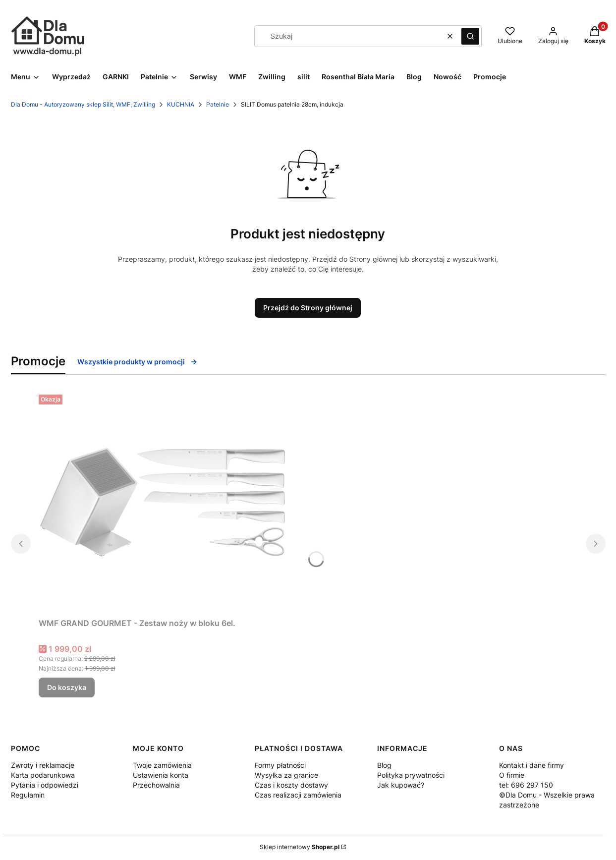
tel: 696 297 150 (526, 785)
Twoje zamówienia (162, 765)
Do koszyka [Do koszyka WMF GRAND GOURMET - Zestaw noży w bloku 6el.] (67, 687)
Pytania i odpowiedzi (45, 785)
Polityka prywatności (411, 775)
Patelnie (218, 104)
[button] (470, 36)
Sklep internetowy (300, 847)
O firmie (512, 775)
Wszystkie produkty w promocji (138, 362)
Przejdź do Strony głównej (308, 308)
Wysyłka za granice (286, 775)
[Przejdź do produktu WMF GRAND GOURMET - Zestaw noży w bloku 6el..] (163, 502)
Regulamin (28, 795)
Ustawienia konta (161, 775)
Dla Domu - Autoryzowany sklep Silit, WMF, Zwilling (83, 104)
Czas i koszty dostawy (291, 785)
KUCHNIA (181, 104)
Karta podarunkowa (43, 775)
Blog (384, 765)
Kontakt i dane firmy (532, 765)
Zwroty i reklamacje (43, 765)
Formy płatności (280, 765)
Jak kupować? (401, 785)
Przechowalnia (156, 785)
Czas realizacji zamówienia (298, 795)
